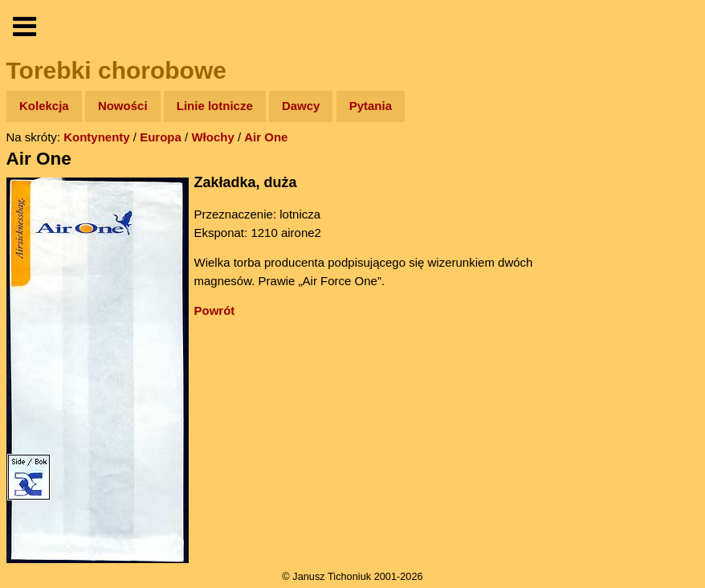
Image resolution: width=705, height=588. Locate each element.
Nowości (123, 106)
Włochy (212, 137)
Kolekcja (44, 106)
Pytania (371, 106)
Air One (266, 137)
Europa (161, 137)
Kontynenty (97, 137)
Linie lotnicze (215, 106)
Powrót (215, 310)
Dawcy (301, 106)
